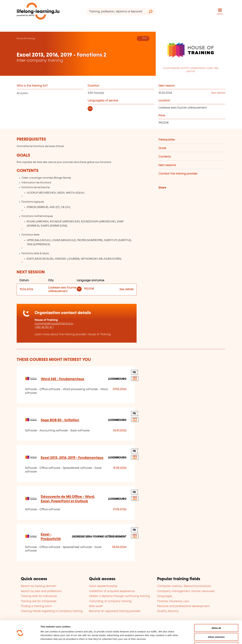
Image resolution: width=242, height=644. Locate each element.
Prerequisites (167, 140)
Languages (165, 596)
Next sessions (167, 165)
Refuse (216, 635)
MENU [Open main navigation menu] (220, 14)
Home (20, 38)
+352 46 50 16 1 (44, 327)
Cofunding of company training (110, 601)
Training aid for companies (39, 601)
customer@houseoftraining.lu (54, 323)
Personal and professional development (183, 606)
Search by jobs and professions (41, 591)
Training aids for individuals (39, 596)
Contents (165, 157)
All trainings (29, 38)
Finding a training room (36, 606)
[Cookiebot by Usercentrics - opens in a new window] (20, 638)
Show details (163, 638)
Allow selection (216, 626)
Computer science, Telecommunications (184, 586)
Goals (162, 148)
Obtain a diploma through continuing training (120, 596)
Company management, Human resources (186, 591)
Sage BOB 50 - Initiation (60, 420)
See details (218, 93)
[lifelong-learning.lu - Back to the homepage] (38, 12)
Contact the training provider (178, 174)
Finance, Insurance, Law (173, 601)
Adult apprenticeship (103, 586)
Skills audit (96, 606)
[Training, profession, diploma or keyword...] (116, 12)
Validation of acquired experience (112, 591)
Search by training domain (38, 586)
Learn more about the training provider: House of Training (73, 334)
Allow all (216, 617)
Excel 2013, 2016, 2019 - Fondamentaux (72, 458)
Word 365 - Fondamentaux (63, 379)
